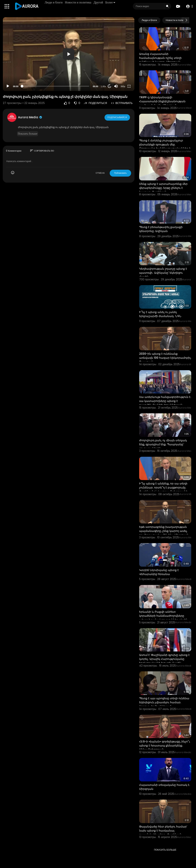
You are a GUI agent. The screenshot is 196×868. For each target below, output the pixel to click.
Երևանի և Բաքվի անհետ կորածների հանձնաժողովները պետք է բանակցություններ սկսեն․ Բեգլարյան (164, 618)
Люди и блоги (54, 2)
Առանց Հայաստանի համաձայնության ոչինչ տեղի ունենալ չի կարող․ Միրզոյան (160, 58)
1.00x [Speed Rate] (103, 86)
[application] (69, 54)
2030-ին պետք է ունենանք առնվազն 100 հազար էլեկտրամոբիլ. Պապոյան (165, 358)
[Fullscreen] (129, 86)
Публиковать (120, 173)
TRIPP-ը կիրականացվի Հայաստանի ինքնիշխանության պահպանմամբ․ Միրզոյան (162, 101)
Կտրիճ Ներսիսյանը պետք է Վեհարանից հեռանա (159, 572)
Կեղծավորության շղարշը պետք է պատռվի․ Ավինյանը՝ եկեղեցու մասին (163, 273)
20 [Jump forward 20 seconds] (109, 86)
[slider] (56, 86)
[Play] (8, 86)
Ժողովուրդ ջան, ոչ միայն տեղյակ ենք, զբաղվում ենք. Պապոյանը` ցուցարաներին (163, 444)
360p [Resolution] (123, 86)
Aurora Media (30, 117)
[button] (189, 6)
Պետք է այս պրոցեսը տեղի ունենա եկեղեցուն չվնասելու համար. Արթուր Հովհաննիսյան (164, 702)
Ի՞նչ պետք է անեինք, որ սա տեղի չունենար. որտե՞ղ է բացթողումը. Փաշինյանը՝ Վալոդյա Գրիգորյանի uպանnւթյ (163, 490)
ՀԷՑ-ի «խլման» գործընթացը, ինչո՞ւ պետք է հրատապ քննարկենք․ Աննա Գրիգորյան (165, 746)
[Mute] (116, 86)
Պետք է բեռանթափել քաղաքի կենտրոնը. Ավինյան (161, 229)
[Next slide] (186, 20)
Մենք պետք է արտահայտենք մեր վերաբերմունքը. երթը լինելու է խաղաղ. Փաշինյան (163, 188)
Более (111, 2)
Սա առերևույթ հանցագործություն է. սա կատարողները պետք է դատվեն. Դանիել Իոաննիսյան (165, 401)
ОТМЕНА (100, 173)
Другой (99, 2)
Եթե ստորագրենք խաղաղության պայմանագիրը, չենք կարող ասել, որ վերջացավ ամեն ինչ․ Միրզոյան (164, 531)
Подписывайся (117, 117)
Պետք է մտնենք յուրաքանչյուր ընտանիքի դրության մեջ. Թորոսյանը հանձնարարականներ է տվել (165, 146)
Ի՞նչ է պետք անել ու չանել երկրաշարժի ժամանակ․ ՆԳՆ (160, 314)
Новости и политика (78, 2)
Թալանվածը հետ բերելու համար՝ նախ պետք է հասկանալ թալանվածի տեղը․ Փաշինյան (163, 831)
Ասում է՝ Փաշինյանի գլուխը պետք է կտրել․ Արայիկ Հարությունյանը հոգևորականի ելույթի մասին (164, 659)
